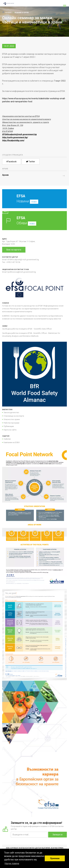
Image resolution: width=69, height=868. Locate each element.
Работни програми (11, 423)
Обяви (34, 221)
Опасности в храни (12, 419)
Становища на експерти (14, 416)
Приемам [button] (55, 858)
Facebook (12, 162)
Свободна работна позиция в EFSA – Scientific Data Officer (27, 329)
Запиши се (58, 835)
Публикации (9, 426)
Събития (7, 439)
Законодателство (11, 412)
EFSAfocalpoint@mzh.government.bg (19, 134)
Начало (7, 12)
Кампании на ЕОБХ (12, 442)
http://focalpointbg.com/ (13, 140)
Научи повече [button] (12, 863)
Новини (32, 201)
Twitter (31, 162)
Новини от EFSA (22, 12)
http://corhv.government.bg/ (15, 137)
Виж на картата (14, 250)
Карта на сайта (10, 430)
